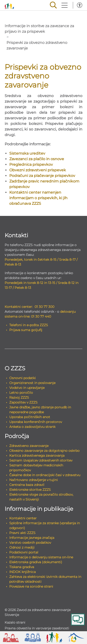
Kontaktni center (23, 518)
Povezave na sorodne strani (31, 586)
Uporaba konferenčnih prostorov (36, 422)
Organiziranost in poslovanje (32, 383)
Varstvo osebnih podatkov (30, 543)
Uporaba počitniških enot (30, 417)
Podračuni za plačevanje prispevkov (42, 176)
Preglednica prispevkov (31, 164)
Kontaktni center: (19, 307)
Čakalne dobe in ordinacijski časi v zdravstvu (45, 475)
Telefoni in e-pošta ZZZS (29, 325)
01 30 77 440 (41, 316)
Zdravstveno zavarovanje (29, 446)
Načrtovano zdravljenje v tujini (34, 480)
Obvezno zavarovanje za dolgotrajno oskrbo (44, 451)
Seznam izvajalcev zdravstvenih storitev (41, 460)
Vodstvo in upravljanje (27, 388)
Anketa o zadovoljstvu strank (32, 427)
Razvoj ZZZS (19, 397)
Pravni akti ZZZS (22, 533)
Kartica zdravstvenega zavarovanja (37, 455)
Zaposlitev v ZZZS (23, 402)
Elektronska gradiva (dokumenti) (36, 562)
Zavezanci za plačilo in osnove (37, 159)
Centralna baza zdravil (27, 485)
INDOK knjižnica (23, 572)
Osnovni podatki (23, 378)
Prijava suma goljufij (26, 330)
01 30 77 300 (44, 307)
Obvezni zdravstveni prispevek (38, 170)
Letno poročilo (21, 393)
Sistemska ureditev (27, 153)
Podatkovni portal (24, 552)
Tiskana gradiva (22, 567)
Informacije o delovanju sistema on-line (41, 557)
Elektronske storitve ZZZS (30, 490)
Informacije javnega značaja (32, 538)
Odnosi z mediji (22, 547)
